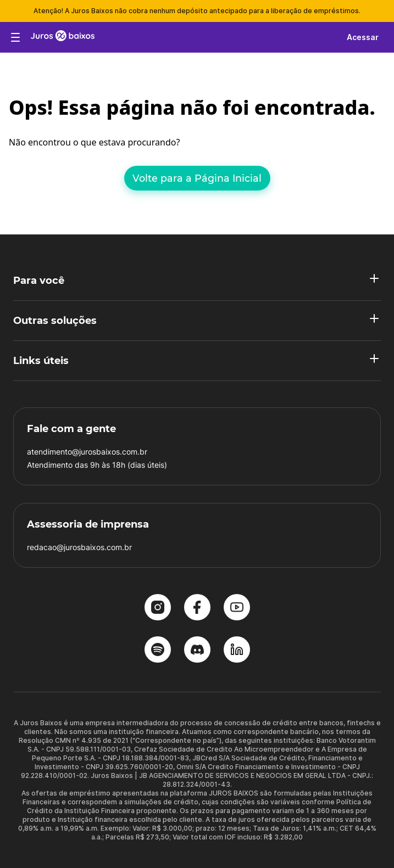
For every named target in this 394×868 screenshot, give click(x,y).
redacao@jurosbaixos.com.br (79, 547)
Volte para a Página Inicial (197, 178)
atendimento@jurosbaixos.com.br (87, 452)
